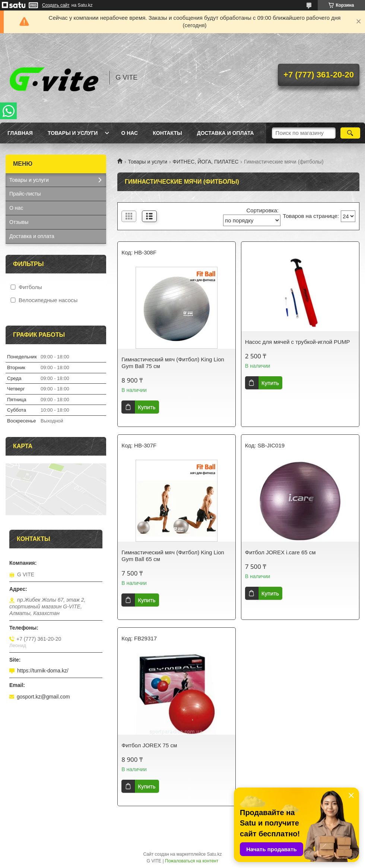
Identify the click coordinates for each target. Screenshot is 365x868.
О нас (129, 133)
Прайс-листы (25, 194)
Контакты (167, 133)
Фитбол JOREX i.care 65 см (280, 552)
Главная (20, 133)
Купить (147, 407)
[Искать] (350, 133)
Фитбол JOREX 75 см (149, 745)
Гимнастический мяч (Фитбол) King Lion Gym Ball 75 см (173, 363)
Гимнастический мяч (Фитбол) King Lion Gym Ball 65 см (173, 556)
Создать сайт (56, 5)
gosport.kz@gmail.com (43, 697)
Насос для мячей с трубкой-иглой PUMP (298, 342)
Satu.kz (214, 854)
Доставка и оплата (226, 133)
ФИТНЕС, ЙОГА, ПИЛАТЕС (206, 162)
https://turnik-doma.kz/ (43, 671)
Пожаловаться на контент (192, 861)
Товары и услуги (73, 133)
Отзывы (19, 222)
